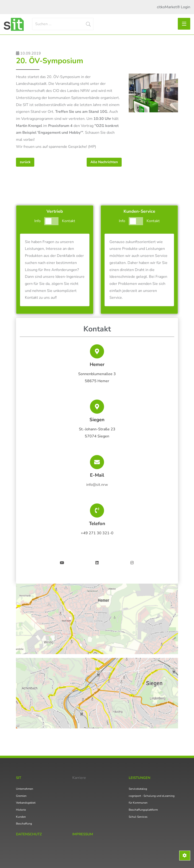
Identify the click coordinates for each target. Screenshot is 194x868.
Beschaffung (24, 824)
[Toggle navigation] (184, 24)
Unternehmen (25, 789)
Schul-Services (138, 817)
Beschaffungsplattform (143, 810)
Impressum (83, 834)
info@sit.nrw (97, 485)
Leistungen (140, 778)
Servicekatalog (138, 789)
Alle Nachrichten (104, 162)
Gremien (21, 796)
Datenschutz (29, 834)
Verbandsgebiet (26, 803)
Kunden (21, 817)
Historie (21, 810)
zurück (25, 162)
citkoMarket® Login (174, 7)
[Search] (63, 24)
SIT (19, 778)
